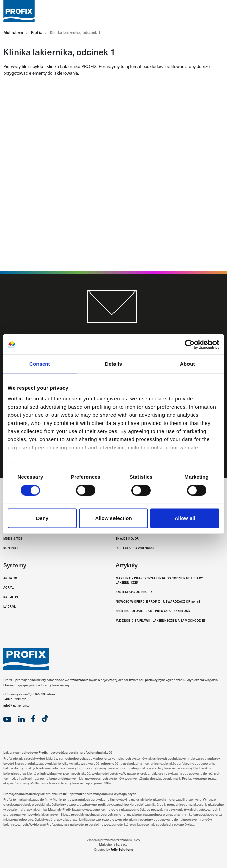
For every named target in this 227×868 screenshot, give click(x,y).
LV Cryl (10, 606)
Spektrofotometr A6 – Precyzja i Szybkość (153, 611)
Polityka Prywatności (135, 548)
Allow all (185, 518)
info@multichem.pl (17, 705)
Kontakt (11, 548)
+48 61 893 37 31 (15, 699)
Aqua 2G (10, 578)
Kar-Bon (11, 597)
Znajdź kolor (127, 538)
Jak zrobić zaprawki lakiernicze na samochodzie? (161, 620)
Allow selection (113, 518)
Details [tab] (113, 364)
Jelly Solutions (122, 849)
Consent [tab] (40, 364)
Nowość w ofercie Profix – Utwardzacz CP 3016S (158, 601)
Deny (42, 518)
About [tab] (187, 364)
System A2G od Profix (134, 592)
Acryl (9, 587)
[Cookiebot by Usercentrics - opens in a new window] (190, 344)
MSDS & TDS (13, 538)
